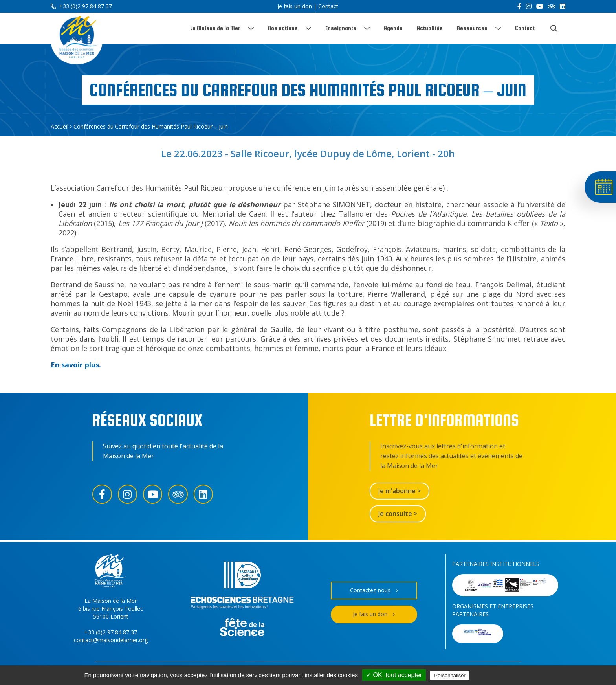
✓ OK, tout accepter (394, 675)
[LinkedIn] (563, 6)
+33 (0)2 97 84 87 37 (81, 6)
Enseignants (341, 28)
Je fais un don (295, 6)
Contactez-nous (374, 590)
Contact (328, 6)
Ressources (472, 28)
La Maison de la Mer (215, 28)
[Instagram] (529, 6)
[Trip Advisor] (552, 6)
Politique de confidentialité (505, 675)
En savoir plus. (76, 365)
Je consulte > (398, 514)
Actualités (430, 28)
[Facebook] (519, 6)
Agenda (393, 28)
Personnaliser (450, 675)
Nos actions (283, 28)
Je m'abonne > (400, 491)
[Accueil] (77, 39)
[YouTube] (540, 6)
